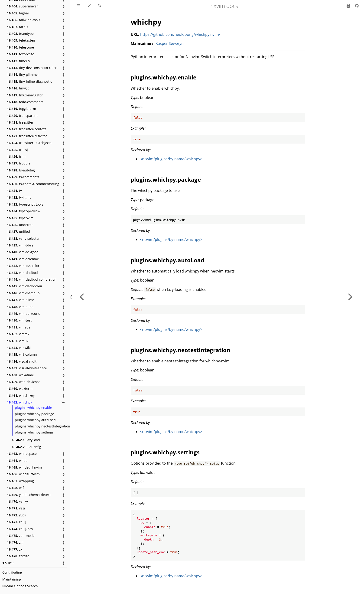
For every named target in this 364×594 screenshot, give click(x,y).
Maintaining (12, 579)
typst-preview (24, 211)
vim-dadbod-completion (32, 279)
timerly (18, 61)
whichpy (19, 402)
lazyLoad (26, 440)
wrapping (20, 481)
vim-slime (21, 300)
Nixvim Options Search (20, 586)
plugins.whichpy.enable (33, 408)
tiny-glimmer (23, 74)
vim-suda (20, 307)
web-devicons (24, 382)
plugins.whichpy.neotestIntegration (42, 426)
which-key (21, 395)
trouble (19, 163)
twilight (19, 197)
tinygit (18, 88)
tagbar (18, 13)
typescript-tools (25, 204)
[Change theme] (89, 6)
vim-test (19, 320)
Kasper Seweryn (170, 43)
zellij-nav (20, 529)
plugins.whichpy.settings (34, 432)
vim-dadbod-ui (24, 286)
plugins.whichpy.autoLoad (35, 420)
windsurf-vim (23, 474)
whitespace (22, 454)
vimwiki (19, 348)
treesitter (20, 122)
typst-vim (20, 218)
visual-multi (22, 361)
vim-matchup (23, 293)
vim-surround (24, 313)
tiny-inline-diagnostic (29, 81)
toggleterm (21, 109)
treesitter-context (26, 129)
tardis (18, 27)
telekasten (21, 40)
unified (18, 231)
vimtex (18, 334)
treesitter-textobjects (29, 143)
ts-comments (23, 177)
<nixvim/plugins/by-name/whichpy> (171, 159)
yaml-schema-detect (29, 495)
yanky (17, 501)
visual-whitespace (27, 368)
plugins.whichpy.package (34, 414)
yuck (16, 515)
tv (14, 191)
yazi (16, 508)
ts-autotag (21, 170)
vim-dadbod (22, 273)
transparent (22, 116)
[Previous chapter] (82, 297)
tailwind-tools (24, 20)
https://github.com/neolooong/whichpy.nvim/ (180, 34)
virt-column (22, 354)
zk (15, 549)
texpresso (21, 54)
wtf (15, 488)
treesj (17, 150)
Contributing (12, 572)
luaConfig (26, 447)
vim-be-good (23, 252)
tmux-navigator (25, 95)
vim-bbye (20, 245)
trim (16, 156)
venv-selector (23, 238)
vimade (19, 327)
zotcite (18, 556)
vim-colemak (23, 259)
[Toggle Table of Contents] (78, 6)
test (8, 563)
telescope (20, 47)
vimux (18, 341)
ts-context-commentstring (33, 184)
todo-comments (25, 102)
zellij (17, 522)
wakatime (20, 375)
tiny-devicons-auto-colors (33, 68)
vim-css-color (23, 266)
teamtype (20, 34)
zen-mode (21, 536)
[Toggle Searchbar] (99, 6)
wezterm (20, 389)
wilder (18, 461)
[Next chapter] (350, 297)
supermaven (23, 6)
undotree (20, 225)
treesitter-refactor (27, 136)
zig (15, 542)
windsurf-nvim (24, 467)
